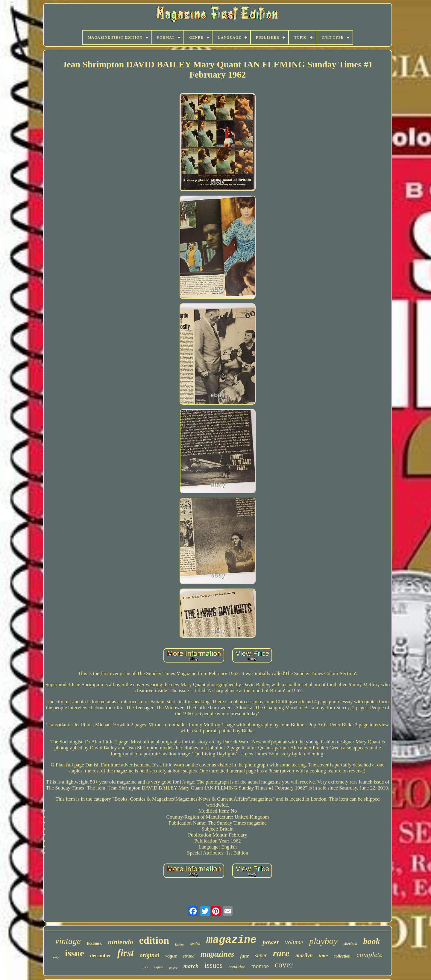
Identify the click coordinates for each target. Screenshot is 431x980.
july (145, 967)
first (126, 953)
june (244, 956)
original (150, 955)
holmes (94, 944)
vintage (68, 941)
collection (342, 956)
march (191, 966)
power (271, 942)
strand (189, 956)
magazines (217, 954)
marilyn (304, 955)
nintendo (120, 942)
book (371, 941)
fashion (180, 945)
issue (75, 953)
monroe (260, 966)
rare (281, 953)
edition (154, 940)
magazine (231, 940)
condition (237, 967)
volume (294, 942)
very (56, 957)
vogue (171, 956)
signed (158, 967)
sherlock (350, 944)
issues (214, 965)
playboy (323, 941)
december (101, 956)
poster (173, 968)
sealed (195, 944)
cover (284, 965)
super (261, 955)
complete (369, 955)
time (323, 956)
